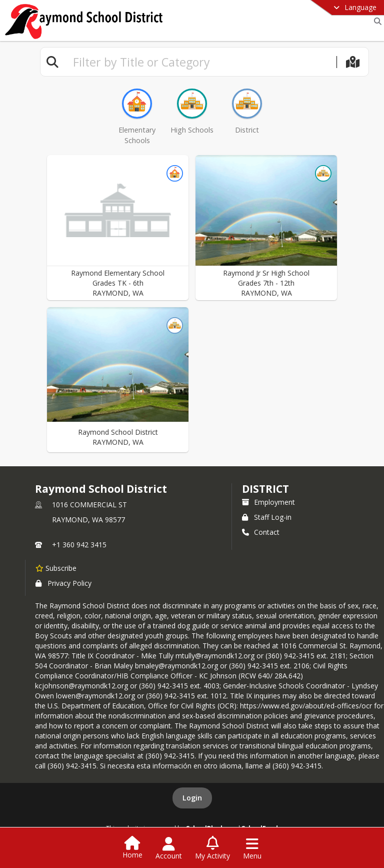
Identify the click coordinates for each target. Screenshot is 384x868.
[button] (118, 228)
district (265, 489)
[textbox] (200, 62)
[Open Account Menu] (169, 848)
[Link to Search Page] (376, 21)
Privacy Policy (63, 583)
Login (192, 798)
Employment (268, 502)
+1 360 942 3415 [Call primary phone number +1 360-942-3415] (79, 545)
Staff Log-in (267, 517)
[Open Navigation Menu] (252, 848)
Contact (261, 532)
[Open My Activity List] (212, 848)
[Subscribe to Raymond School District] (56, 568)
